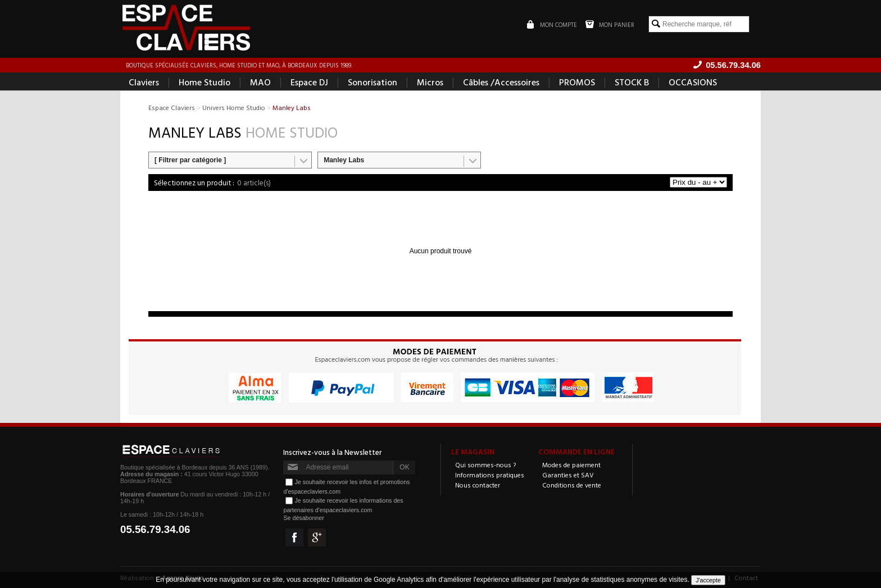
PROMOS (577, 82)
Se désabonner (303, 518)
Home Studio (205, 82)
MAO (260, 82)
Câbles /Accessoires (501, 82)
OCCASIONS (693, 82)
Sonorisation (373, 82)
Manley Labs (344, 160)
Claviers (144, 82)
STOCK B (632, 82)
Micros (430, 82)
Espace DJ (309, 82)
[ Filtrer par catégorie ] (190, 160)
